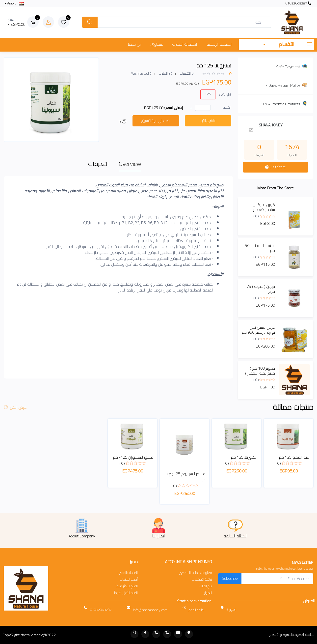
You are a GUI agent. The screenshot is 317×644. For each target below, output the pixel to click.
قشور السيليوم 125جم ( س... (186, 477)
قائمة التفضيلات (202, 579)
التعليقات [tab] (98, 164)
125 (208, 94)
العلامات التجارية (185, 44)
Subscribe (230, 578)
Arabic (15, 3)
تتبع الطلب (206, 586)
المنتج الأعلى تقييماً (126, 593)
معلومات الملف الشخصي (196, 573)
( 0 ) (256, 216)
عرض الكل (16, 407)
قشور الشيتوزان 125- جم (133, 457)
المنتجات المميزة (128, 573)
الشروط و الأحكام (281, 635)
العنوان (207, 593)
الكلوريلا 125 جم (244, 457)
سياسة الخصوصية (303, 635)
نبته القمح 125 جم (294, 457)
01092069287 (298, 3)
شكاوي (157, 44)
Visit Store (275, 167)
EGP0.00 (16, 22)
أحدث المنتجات (129, 579)
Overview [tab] (130, 164)
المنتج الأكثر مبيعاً (127, 586)
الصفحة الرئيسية (219, 44)
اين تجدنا (135, 44)
